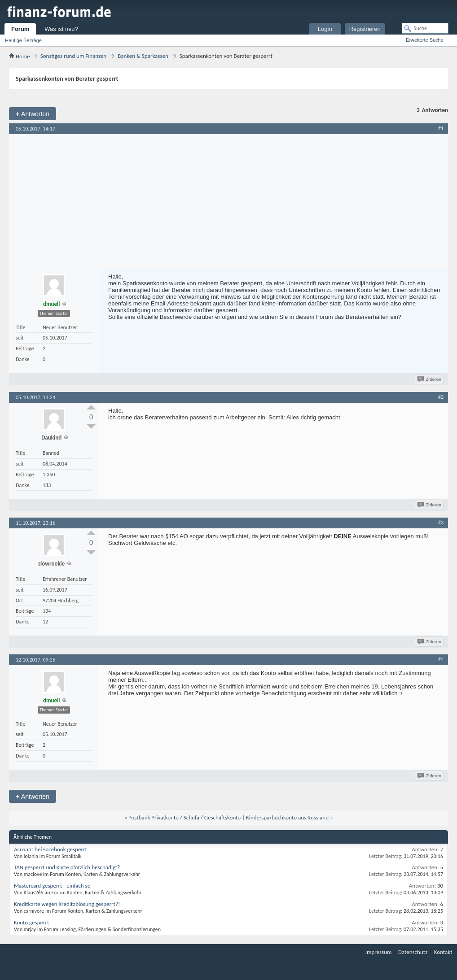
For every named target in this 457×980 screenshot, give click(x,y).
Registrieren (365, 29)
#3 (441, 523)
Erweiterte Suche (425, 40)
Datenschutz (413, 952)
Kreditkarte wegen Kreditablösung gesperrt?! (67, 904)
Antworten (33, 114)
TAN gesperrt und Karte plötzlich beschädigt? (67, 867)
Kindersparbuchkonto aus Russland (287, 817)
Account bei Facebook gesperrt (51, 849)
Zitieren (430, 379)
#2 (441, 397)
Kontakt (443, 952)
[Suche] (425, 28)
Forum (20, 29)
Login (325, 29)
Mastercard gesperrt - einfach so (52, 886)
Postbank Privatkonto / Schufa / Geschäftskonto (185, 817)
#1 (441, 128)
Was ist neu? (61, 29)
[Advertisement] (228, 201)
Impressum (379, 952)
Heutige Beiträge (23, 40)
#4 (441, 659)
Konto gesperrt (31, 922)
